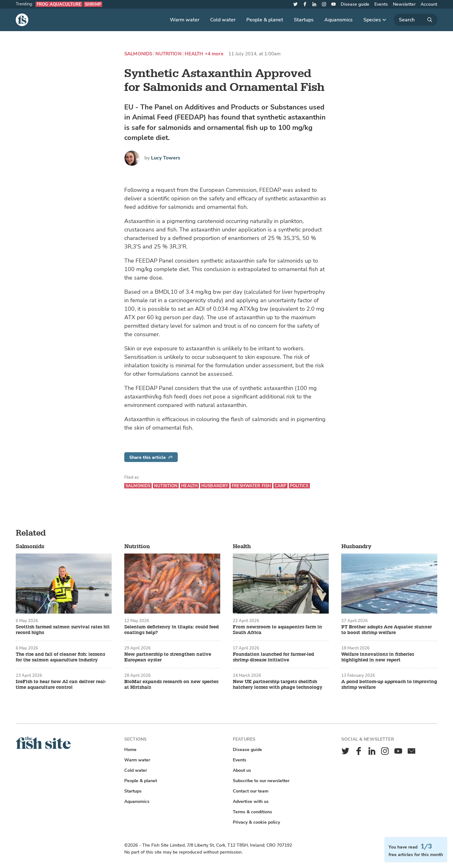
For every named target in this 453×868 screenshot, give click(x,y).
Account (429, 4)
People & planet (265, 20)
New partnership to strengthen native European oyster (168, 657)
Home (130, 750)
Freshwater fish (251, 486)
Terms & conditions (252, 812)
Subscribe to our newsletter (261, 781)
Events (381, 4)
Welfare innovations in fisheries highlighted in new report (378, 657)
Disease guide (355, 4)
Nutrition (168, 54)
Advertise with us (251, 801)
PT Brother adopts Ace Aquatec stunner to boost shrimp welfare (387, 630)
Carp (280, 486)
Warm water (185, 20)
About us (242, 770)
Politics (299, 486)
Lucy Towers (166, 158)
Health (194, 54)
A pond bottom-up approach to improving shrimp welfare (389, 685)
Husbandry (215, 486)
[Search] (416, 20)
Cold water (223, 20)
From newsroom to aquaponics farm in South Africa (277, 630)
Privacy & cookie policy (256, 822)
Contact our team (251, 791)
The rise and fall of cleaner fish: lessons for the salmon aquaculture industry (60, 657)
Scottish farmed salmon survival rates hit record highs (63, 630)
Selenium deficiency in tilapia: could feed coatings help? (171, 630)
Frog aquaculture (59, 4)
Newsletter (404, 4)
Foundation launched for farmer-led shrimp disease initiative (273, 657)
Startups (304, 20)
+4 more (214, 54)
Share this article (151, 457)
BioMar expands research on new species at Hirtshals (171, 685)
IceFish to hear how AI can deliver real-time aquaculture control (61, 685)
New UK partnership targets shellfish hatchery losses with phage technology (278, 685)
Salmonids (138, 54)
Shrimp (93, 4)
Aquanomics (338, 20)
